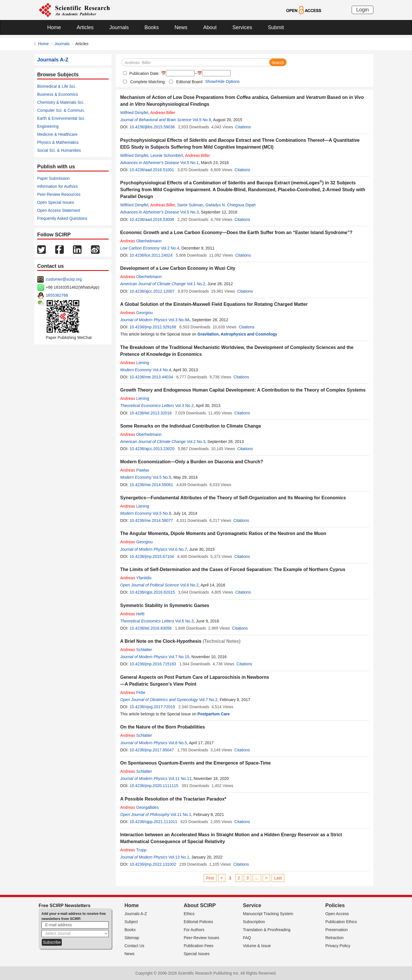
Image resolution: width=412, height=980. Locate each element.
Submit (276, 27)
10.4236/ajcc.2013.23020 (152, 449)
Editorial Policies (198, 922)
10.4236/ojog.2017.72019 (152, 707)
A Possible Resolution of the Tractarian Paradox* (173, 799)
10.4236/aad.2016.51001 (152, 170)
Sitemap (132, 938)
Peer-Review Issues (202, 938)
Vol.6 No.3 (184, 621)
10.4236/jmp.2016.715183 (153, 664)
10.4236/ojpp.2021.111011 (153, 822)
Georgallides (139, 807)
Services (242, 27)
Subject (131, 922)
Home (54, 27)
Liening (135, 363)
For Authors (194, 930)
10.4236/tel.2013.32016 (151, 413)
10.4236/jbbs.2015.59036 (152, 127)
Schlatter (136, 650)
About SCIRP (200, 905)
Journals (119, 27)
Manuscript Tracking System (268, 914)
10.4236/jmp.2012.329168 (153, 327)
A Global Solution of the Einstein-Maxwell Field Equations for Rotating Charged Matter (214, 304)
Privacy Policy (338, 946)
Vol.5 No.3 (190, 212)
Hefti (132, 614)
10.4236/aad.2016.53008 (152, 219)
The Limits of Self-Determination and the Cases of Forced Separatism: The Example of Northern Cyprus (233, 569)
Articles (85, 27)
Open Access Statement (59, 210)
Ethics (189, 914)
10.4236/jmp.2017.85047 (152, 750)
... (257, 878)
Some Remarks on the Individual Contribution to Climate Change (191, 426)
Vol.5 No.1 (190, 163)
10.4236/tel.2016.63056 (151, 628)
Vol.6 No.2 (189, 585)
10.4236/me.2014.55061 (151, 485)
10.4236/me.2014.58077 (151, 520)
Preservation (337, 930)
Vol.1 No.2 (196, 284)
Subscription (254, 922)
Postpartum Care (214, 714)
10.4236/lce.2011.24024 (151, 255)
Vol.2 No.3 (196, 442)
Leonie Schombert (167, 155)
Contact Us (134, 946)
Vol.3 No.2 (184, 406)
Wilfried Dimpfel (134, 113)
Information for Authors (58, 186)
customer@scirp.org (64, 279)
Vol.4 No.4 (162, 370)
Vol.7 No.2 (208, 700)
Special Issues (197, 954)
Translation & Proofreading (267, 930)
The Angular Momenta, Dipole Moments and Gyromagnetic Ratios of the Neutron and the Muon (223, 533)
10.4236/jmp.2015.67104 (152, 556)
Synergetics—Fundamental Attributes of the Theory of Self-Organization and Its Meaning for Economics (233, 498)
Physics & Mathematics (58, 142)
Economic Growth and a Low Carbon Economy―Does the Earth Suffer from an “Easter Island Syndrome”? (236, 232)
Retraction (334, 938)
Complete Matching (147, 82)
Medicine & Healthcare (57, 134)
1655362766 (57, 295)
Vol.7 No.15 (179, 657)
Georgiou (136, 313)
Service (252, 905)
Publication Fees (199, 946)
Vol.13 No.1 (179, 857)
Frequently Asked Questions (62, 218)
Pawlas (135, 470)
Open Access (337, 914)
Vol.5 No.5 (162, 477)
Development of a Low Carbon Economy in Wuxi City (178, 268)
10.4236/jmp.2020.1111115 (154, 786)
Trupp (133, 850)
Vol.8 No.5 (178, 743)
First (210, 878)
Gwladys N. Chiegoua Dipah (231, 205)
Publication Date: (144, 73)
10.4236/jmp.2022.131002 (153, 864)
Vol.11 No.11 (180, 779)
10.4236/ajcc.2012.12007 (152, 291)
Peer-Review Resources (59, 194)
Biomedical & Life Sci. (57, 86)
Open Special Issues (56, 202)
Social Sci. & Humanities (59, 150)
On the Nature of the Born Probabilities (163, 727)
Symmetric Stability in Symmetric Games (165, 605)
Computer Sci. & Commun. (61, 110)
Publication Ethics (341, 922)
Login (363, 10)
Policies (335, 905)
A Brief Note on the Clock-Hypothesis (161, 641)
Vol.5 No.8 (162, 513)
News (181, 27)
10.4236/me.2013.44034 (151, 377)
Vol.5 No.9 (202, 120)
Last (278, 878)
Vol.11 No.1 (181, 815)
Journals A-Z (136, 914)
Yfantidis (136, 578)
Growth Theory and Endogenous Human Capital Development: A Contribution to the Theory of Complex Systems (243, 390)
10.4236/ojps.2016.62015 (152, 592)
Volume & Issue (257, 946)
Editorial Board (189, 82)
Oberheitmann (141, 241)
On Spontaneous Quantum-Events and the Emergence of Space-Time (195, 763)
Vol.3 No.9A (179, 320)
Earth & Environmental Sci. (61, 118)
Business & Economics (58, 94)
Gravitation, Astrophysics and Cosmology (237, 334)
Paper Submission (54, 178)
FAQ (247, 938)
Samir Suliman (190, 205)
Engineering (48, 126)
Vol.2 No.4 (170, 248)
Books (152, 27)
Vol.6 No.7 (178, 549)
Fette (133, 692)
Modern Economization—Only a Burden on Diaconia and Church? (192, 462)
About (210, 27)
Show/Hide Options (222, 81)
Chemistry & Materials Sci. (61, 102)
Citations (243, 127)
